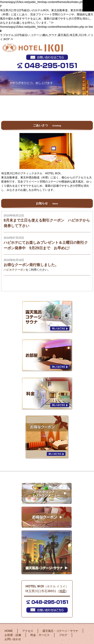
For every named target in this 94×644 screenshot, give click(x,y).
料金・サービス (40, 635)
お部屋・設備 (13, 635)
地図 (62, 591)
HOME (9, 631)
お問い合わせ (13, 639)
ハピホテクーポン (15, 270)
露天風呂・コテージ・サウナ (60, 631)
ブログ (63, 635)
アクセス (28, 631)
